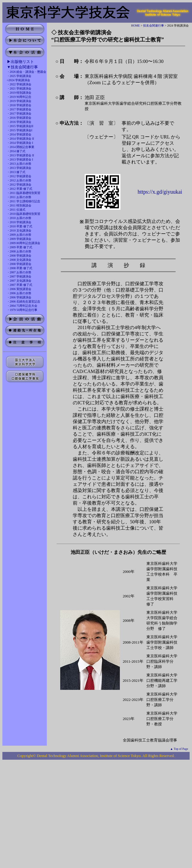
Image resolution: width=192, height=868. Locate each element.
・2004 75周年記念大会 (22, 306)
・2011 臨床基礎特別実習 (24, 193)
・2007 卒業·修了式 (20, 285)
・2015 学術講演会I (20, 130)
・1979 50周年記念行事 (22, 310)
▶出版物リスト (20, 62)
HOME (136, 26)
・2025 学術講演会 (19, 76)
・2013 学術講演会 (19, 168)
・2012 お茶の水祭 (19, 180)
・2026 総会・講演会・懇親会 (27, 72)
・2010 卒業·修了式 (20, 226)
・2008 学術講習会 (19, 264)
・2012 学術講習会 (19, 176)
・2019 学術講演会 (19, 101)
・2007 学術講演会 (19, 276)
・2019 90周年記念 (19, 97)
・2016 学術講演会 (19, 122)
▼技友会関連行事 (22, 67)
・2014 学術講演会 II (21, 139)
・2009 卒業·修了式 (20, 247)
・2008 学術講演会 (19, 256)
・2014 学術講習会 (19, 134)
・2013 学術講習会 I (20, 159)
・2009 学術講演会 (19, 239)
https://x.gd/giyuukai (160, 192)
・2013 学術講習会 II (21, 155)
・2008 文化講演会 (19, 260)
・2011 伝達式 (16, 210)
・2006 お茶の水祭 (19, 293)
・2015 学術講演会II (20, 126)
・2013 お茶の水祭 (19, 164)
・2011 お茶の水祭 (19, 197)
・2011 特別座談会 (19, 205)
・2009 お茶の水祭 (19, 235)
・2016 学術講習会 (19, 118)
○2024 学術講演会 (19, 80)
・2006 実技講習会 (19, 289)
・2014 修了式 (16, 151)
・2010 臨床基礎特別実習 (24, 214)
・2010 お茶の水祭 (19, 218)
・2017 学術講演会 (19, 114)
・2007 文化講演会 (19, 281)
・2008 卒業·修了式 (20, 268)
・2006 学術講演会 (19, 297)
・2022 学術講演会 (19, 84)
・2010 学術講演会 (19, 222)
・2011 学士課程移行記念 (24, 201)
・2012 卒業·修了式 (20, 189)
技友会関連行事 (154, 26)
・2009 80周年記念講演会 (24, 243)
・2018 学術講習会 (19, 105)
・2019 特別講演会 (19, 93)
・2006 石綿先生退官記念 (24, 302)
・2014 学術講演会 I (20, 143)
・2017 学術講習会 (19, 109)
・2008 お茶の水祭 (19, 251)
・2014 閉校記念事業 (21, 147)
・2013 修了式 (16, 172)
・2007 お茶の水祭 (19, 272)
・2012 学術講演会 (19, 185)
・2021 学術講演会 (19, 88)
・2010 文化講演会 (19, 231)
